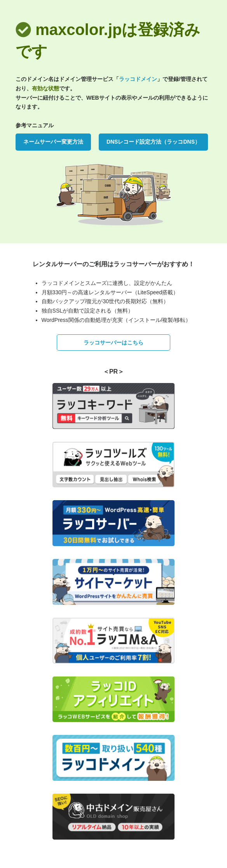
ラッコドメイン (138, 79)
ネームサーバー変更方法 (53, 142)
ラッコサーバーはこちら (113, 343)
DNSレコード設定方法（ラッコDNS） (153, 142)
